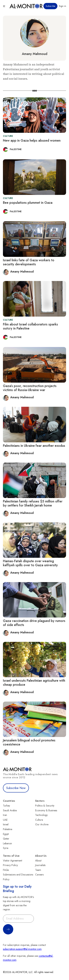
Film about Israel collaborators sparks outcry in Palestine (30, 326)
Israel (6, 824)
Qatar (6, 839)
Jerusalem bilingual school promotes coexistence (29, 742)
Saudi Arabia (10, 810)
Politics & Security (45, 806)
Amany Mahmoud (35, 54)
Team (38, 870)
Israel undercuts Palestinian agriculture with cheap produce (34, 683)
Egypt (6, 834)
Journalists (40, 865)
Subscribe (50, 6)
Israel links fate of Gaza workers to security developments (29, 262)
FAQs (6, 870)
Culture (39, 820)
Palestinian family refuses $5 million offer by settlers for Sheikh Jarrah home (33, 503)
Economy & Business (46, 810)
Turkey (6, 806)
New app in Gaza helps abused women (32, 141)
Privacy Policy (10, 865)
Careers (39, 875)
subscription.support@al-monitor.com (22, 949)
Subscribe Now (16, 788)
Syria (6, 848)
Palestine (8, 829)
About (38, 861)
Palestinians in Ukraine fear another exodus (34, 446)
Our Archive (42, 824)
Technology (41, 815)
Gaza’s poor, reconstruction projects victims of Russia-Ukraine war (30, 388)
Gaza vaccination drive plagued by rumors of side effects (34, 623)
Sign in (62, 6)
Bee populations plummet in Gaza (28, 203)
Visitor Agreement (13, 861)
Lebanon (7, 843)
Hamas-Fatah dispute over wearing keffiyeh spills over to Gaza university (30, 563)
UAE (5, 820)
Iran (5, 815)
